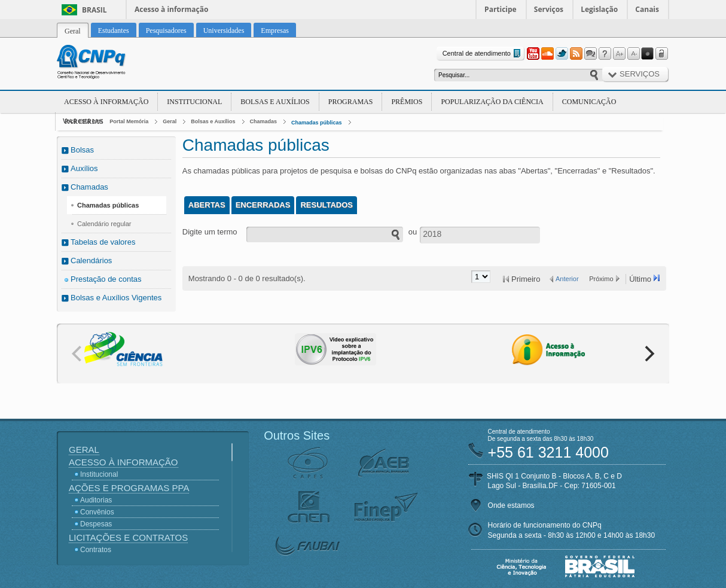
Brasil (94, 10)
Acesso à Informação (106, 102)
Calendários (91, 261)
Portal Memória (129, 121)
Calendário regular (104, 224)
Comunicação (589, 102)
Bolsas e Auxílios (275, 102)
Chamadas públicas (317, 123)
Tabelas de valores (103, 242)
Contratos (96, 550)
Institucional (194, 102)
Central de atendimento (483, 54)
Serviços (549, 9)
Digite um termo (210, 232)
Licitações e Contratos (128, 537)
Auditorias (96, 500)
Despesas (96, 524)
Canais (647, 9)
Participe (501, 9)
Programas (351, 102)
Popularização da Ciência (492, 102)
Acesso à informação (171, 9)
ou (413, 232)
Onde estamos (511, 505)
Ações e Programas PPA (129, 488)
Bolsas (82, 150)
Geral (170, 121)
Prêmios (407, 102)
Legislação (599, 9)
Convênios (97, 512)
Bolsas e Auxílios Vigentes (116, 298)
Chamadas (264, 121)
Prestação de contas (106, 279)
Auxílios (84, 168)
